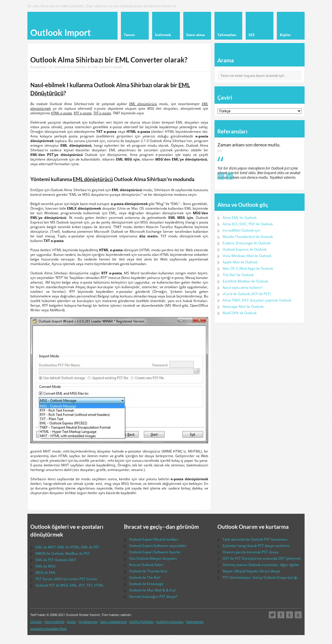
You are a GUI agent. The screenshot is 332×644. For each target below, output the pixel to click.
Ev (50, 67)
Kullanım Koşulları (170, 622)
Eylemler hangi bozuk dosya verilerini (256, 546)
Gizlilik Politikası (141, 622)
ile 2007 (56, 560)
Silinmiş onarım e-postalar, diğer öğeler (261, 565)
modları (154, 539)
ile (248, 237)
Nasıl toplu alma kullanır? (243, 287)
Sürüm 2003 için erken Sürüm (66, 579)
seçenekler (158, 546)
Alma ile (240, 218)
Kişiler (72, 622)
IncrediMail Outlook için (241, 230)
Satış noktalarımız (113, 622)
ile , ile (63, 553)
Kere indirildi (55, 622)
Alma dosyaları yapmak (257, 300)
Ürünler (36, 622)
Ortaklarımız (88, 622)
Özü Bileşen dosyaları (153, 558)
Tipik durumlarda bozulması (255, 539)
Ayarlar (155, 552)
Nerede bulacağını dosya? (153, 596)
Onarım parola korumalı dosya (250, 552)
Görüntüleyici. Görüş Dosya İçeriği (260, 577)
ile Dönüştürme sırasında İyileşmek (262, 558)
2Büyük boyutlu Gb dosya (251, 571)
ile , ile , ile (67, 547)
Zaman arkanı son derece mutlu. (249, 145)
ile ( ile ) (247, 294)
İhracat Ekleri (146, 565)
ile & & (152, 590)
